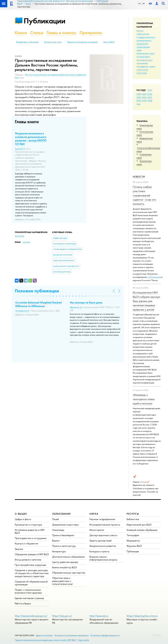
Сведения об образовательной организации (31, 583)
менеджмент (143, 66)
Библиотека (133, 519)
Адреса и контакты (44, 635)
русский (26, 242)
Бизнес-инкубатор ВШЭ (64, 567)
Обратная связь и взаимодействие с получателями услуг (63, 581)
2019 (144, 101)
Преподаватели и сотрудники (31, 538)
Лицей (55, 519)
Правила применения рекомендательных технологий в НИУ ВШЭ (46, 640)
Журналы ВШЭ (134, 546)
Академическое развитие (103, 546)
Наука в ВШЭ (109, 42)
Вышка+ (56, 541)
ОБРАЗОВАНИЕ (61, 514)
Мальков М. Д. (76, 307)
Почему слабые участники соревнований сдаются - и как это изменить (144, 195)
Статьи (37, 33)
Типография (133, 535)
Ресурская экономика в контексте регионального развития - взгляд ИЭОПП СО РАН (31, 139)
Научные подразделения (102, 519)
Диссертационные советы (103, 535)
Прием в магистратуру (64, 546)
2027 (150, 90)
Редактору (157, 635)
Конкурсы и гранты (99, 551)
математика (142, 63)
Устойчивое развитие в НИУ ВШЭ (30, 531)
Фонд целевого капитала (28, 560)
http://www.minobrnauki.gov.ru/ (31, 616)
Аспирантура (59, 551)
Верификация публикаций (27, 42)
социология (142, 70)
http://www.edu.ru (99, 616)
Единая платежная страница (29, 598)
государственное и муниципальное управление (146, 40)
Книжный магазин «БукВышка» (142, 530)
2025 (144, 94)
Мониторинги (97, 530)
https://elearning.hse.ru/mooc (142, 616)
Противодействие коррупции (30, 565)
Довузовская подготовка (65, 525)
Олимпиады (58, 530)
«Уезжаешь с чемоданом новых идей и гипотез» (144, 399)
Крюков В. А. (21, 149)
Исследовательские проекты (105, 525)
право (152, 66)
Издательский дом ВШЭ (139, 525)
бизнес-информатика (143, 32)
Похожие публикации (37, 291)
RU (140, 4)
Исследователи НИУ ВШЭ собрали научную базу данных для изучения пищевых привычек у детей (146, 301)
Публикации (44, 21)
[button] (50, 296)
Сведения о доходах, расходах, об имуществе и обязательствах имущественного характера (32, 573)
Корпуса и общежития (26, 543)
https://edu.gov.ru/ (62, 616)
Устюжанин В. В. (22, 311)
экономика (142, 73)
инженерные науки (146, 53)
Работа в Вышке (23, 603)
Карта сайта (83, 640)
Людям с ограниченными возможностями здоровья (28, 591)
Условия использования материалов (72, 635)
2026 (139, 94)
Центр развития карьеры (65, 562)
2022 (144, 97)
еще (138, 104)
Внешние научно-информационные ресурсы (103, 558)
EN (144, 4)
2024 (150, 94)
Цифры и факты (23, 519)
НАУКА (94, 514)
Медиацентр (133, 541)
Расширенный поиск (53, 42)
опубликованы (154, 277)
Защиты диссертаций (100, 541)
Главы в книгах (61, 33)
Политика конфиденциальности (105, 635)
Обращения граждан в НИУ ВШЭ (32, 554)
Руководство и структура (28, 525)
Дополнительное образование (68, 557)
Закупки (19, 549)
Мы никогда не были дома (86, 302)
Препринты (91, 33)
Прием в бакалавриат (63, 535)
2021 (150, 97)
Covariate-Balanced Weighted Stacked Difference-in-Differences (38, 304)
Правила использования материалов (82, 42)
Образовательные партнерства (69, 573)
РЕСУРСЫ (133, 514)
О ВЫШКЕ (21, 514)
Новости (139, 177)
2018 (150, 101)
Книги (21, 33)
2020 (139, 101)
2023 (139, 97)
